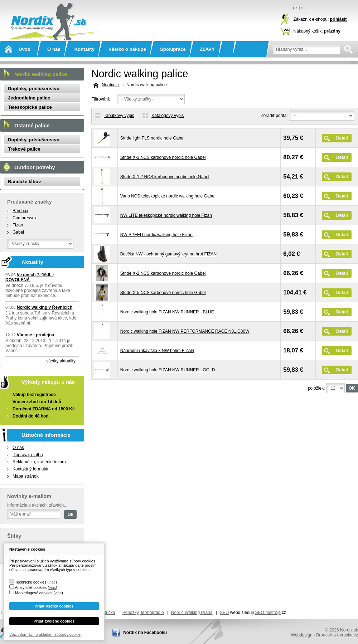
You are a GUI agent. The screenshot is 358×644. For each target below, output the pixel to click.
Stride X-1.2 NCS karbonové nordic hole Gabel (165, 177)
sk (303, 8)
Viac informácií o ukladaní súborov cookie (45, 634)
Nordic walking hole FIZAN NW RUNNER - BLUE (167, 312)
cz (295, 8)
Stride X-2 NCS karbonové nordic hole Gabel (163, 273)
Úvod (25, 49)
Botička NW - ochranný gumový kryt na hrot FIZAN (168, 254)
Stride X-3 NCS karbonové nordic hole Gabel (163, 157)
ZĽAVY (207, 49)
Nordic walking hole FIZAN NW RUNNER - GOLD (168, 370)
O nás (54, 49)
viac (52, 582)
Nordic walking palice (41, 74)
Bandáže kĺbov (24, 182)
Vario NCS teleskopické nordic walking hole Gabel (168, 196)
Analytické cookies (31, 587)
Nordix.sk (52, 13)
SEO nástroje (268, 613)
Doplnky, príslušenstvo (34, 89)
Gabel (18, 232)
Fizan (18, 225)
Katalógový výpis (168, 116)
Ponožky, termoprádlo (143, 613)
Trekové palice (24, 149)
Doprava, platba (28, 455)
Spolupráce (173, 49)
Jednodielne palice (29, 98)
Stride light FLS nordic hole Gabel (152, 138)
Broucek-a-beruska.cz (337, 635)
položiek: (316, 388)
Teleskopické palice (30, 107)
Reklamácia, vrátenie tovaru (39, 462)
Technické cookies (31, 582)
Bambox (20, 211)
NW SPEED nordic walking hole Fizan (156, 235)
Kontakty (84, 49)
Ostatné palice (32, 126)
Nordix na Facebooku (145, 633)
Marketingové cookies (34, 593)
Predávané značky (30, 202)
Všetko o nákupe (127, 49)
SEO (224, 613)
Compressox (25, 218)
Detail (342, 138)
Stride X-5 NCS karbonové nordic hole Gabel (163, 293)
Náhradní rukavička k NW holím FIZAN (157, 351)
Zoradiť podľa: (274, 116)
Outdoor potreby (35, 167)
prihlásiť (339, 19)
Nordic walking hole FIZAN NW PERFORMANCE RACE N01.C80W (185, 331)
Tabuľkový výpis (119, 116)
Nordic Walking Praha (192, 613)
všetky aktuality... (63, 361)
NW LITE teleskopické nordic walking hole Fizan (166, 215)
